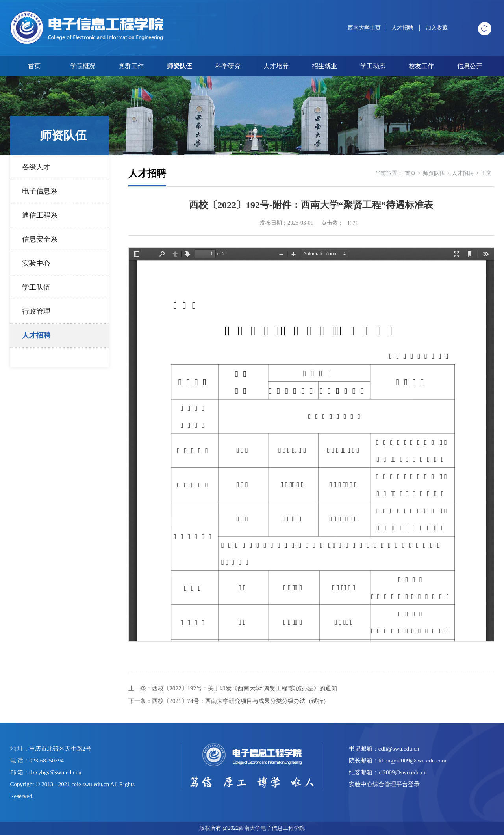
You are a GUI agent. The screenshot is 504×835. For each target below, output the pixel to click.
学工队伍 (36, 287)
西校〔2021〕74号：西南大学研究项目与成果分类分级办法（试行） (241, 701)
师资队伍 (180, 66)
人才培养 (276, 66)
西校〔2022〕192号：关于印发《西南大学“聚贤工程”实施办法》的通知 (245, 688)
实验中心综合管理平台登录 (384, 784)
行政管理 (36, 311)
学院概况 (83, 66)
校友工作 (421, 66)
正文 (486, 173)
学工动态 (373, 66)
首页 (34, 66)
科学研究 (228, 66)
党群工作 (131, 66)
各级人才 (36, 167)
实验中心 (36, 263)
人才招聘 (403, 28)
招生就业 (324, 66)
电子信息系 (40, 191)
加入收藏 (437, 28)
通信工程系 (40, 215)
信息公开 (470, 66)
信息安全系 (40, 239)
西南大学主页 (364, 28)
